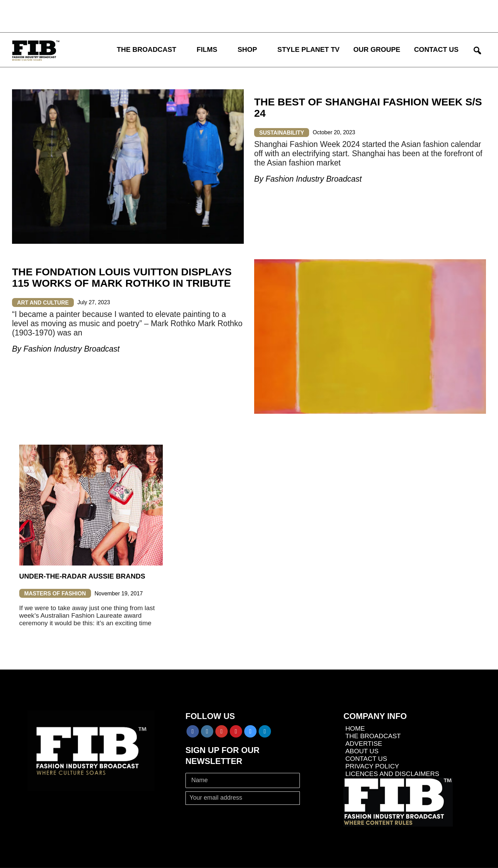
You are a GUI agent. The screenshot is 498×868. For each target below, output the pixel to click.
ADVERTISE (364, 744)
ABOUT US (362, 751)
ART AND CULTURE (43, 302)
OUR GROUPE (377, 49)
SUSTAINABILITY (282, 132)
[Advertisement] (201, 15)
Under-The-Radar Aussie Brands (82, 576)
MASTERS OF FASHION (55, 593)
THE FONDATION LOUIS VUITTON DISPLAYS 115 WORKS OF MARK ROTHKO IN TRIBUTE (122, 277)
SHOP (247, 49)
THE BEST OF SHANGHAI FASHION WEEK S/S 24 (368, 107)
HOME (355, 728)
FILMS (207, 49)
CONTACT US (436, 49)
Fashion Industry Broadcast (314, 179)
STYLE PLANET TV (309, 49)
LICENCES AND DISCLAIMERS (392, 774)
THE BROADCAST (146, 49)
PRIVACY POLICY (372, 766)
